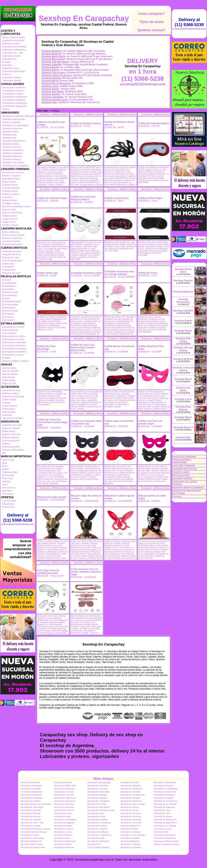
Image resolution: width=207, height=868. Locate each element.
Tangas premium (10, 219)
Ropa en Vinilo (9, 210)
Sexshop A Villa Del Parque (34, 832)
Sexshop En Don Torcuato (133, 804)
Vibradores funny (10, 132)
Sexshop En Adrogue (130, 798)
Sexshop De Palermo (64, 810)
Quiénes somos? (151, 30)
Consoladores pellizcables (14, 97)
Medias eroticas (10, 200)
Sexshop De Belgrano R (165, 820)
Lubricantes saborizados (14, 71)
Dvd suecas (8, 317)
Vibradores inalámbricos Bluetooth (18, 116)
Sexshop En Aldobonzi (165, 795)
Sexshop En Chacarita (31, 795)
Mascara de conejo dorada (52, 497)
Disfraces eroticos (11, 194)
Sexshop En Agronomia (65, 798)
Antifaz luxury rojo (47, 273)
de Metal (6, 358)
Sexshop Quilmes (51, 78)
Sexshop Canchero (63, 826)
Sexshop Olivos (50, 89)
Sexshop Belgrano (52, 51)
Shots (5, 484)
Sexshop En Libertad (130, 832)
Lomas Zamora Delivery (99, 847)
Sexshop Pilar (49, 102)
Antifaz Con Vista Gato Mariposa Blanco (83, 198)
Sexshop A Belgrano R (31, 841)
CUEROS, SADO (181, 472)
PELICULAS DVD (181, 475)
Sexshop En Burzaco (164, 786)
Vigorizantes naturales (13, 418)
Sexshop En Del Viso (64, 804)
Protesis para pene (11, 447)
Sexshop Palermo (51, 54)
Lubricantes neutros (11, 56)
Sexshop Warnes (51, 94)
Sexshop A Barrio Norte (32, 844)
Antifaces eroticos (11, 393)
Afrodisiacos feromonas (13, 396)
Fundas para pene (11, 440)
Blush (5, 466)
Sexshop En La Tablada (165, 826)
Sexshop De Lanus (63, 813)
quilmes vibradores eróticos (167, 844)
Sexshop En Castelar (130, 792)
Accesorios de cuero (12, 251)
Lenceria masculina (11, 241)
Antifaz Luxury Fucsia (117, 198)
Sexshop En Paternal (64, 847)
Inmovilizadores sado (12, 260)
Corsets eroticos (10, 191)
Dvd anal (6, 280)
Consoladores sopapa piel (14, 106)
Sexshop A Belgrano (130, 841)
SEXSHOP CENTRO (183, 479)
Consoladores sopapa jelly (15, 103)
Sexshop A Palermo (63, 835)
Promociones (8, 507)
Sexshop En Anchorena (165, 792)
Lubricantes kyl (9, 59)
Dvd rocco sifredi (10, 311)
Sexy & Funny (9, 488)
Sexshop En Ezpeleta (31, 810)
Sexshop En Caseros (64, 792)
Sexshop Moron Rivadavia (56, 83)
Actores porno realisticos (14, 87)
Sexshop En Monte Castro (166, 841)
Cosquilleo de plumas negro (86, 273)
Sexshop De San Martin (98, 807)
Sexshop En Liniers (30, 835)
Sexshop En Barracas (64, 789)
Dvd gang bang (9, 295)
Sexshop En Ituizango (131, 820)
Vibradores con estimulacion (15, 125)
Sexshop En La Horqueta (99, 823)
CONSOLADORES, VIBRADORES (182, 461)
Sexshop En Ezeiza (130, 807)
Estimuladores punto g (13, 355)
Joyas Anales (8, 377)
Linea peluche (9, 270)
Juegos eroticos (10, 406)
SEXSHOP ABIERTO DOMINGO (188, 488)
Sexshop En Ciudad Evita (133, 795)
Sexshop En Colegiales (98, 801)
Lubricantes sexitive (11, 77)
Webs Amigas (103, 779)
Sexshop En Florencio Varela (101, 810)
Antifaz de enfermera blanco (154, 123)
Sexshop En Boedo (130, 782)
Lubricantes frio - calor (13, 53)
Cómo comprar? (151, 14)
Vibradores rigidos (11, 144)
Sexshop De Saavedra (165, 807)
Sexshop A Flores (62, 838)
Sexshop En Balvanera (131, 789)
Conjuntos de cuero (11, 254)
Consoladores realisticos (14, 100)
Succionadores (9, 333)
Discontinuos (8, 504)
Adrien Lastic (8, 460)
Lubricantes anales (11, 43)
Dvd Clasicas (8, 314)
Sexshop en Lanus (163, 829)
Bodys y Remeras (11, 232)
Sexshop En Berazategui (99, 782)
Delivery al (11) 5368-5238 (18, 518)
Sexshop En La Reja (97, 826)
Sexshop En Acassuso (64, 801)
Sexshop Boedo (50, 67)
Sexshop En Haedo (163, 816)
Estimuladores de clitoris (14, 336)
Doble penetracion (11, 437)
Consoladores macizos (13, 91)
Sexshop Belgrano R (130, 826)
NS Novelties (8, 475)
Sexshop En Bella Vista (65, 786)
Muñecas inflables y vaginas (15, 361)
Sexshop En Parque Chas (33, 847)
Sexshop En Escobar (64, 807)
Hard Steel (7, 491)
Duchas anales (9, 368)
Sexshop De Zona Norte (32, 807)
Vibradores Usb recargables (15, 165)
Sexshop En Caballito (31, 789)
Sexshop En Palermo (130, 844)
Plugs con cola (9, 383)
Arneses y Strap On (11, 434)
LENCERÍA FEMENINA (184, 466)
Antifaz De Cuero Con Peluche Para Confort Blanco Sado (83, 348)
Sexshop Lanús (50, 86)
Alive (4, 463)
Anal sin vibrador (10, 374)
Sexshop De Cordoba (31, 820)
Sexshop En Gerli (162, 813)
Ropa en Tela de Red (12, 213)
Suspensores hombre (12, 244)
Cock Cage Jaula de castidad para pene (48, 572)
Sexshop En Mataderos (165, 838)
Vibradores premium (12, 147)
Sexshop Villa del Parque (55, 62)
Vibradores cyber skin (12, 128)
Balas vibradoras (10, 330)
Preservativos (9, 409)
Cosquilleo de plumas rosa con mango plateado (119, 273)
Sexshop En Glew (62, 816)
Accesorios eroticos (11, 390)
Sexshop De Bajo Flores (165, 823)
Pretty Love (8, 478)
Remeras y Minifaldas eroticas (16, 206)
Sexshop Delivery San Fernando (36, 804)
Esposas (6, 403)
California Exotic (10, 472)
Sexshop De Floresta (31, 816)
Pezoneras (7, 415)
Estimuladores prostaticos (14, 352)
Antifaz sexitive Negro (151, 198)
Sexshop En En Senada (165, 804)
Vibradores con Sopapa (13, 162)
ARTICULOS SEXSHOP (184, 457)
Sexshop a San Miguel (98, 832)
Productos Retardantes (13, 450)
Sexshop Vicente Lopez (54, 100)
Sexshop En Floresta (31, 813)
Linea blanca (8, 267)
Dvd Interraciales (10, 305)
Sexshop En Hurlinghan (65, 820)
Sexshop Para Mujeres (183, 408)
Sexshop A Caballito (130, 838)
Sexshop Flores (50, 70)
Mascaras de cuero (11, 273)
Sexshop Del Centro (97, 804)
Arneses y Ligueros (11, 176)
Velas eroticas (9, 412)
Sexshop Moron (50, 81)
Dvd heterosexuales (11, 301)
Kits (4, 453)
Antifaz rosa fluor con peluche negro (150, 422)
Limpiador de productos (13, 40)
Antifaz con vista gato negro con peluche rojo (86, 422)
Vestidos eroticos (10, 225)
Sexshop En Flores (129, 810)
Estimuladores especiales (14, 342)
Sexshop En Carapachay (84, 18)
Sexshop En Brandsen (98, 786)
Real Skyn (7, 65)
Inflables (6, 444)
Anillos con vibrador (11, 122)
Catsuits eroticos (10, 185)
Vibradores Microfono (12, 156)
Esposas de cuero (11, 257)
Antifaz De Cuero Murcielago (46, 348)
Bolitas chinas (9, 431)
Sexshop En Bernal (63, 782)
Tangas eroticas (10, 216)
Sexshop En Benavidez (165, 782)
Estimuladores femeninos (14, 345)
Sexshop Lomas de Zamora (57, 75)
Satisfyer (6, 481)
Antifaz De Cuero (148, 273)
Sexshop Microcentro (53, 59)
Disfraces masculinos (12, 238)
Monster (6, 109)
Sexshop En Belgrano (131, 786)
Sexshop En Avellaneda (98, 792)
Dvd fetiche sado (10, 292)
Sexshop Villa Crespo (53, 73)
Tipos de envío (151, 22)
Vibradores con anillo (12, 425)
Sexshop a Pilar (161, 832)
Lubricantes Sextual (11, 81)
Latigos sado (8, 264)
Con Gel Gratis (9, 501)
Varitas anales (9, 380)
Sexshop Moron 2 (183, 427)
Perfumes (7, 74)
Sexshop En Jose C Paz (32, 823)
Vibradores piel (9, 138)
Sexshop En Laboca (63, 829)
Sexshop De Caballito (98, 820)
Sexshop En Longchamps (99, 835)
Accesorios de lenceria (13, 172)
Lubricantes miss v (11, 68)
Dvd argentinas (9, 283)
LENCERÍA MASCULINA (185, 469)
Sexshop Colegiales (52, 97)
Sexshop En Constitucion (166, 801)
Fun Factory (8, 494)
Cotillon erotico (9, 400)
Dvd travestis (8, 320)
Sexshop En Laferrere (98, 829)
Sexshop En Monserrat (65, 841)
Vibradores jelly (9, 135)
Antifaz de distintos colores (86, 123)
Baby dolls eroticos (11, 179)
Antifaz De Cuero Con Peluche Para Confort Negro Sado (53, 422)
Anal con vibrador (10, 371)
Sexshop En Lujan (96, 838)
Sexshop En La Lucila (131, 823)
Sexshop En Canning (97, 789)
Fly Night (6, 62)
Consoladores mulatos (13, 94)
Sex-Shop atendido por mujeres (36, 829)
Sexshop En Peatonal (131, 847)
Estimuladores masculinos (14, 349)
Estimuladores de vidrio (13, 339)
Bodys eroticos (9, 182)
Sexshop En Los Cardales (133, 835)
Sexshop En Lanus (63, 832)
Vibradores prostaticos (13, 150)
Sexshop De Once (162, 810)
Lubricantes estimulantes (14, 50)
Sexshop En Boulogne (31, 786)
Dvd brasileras (9, 286)
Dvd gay (6, 298)
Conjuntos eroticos (11, 188)
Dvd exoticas (8, 289)
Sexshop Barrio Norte (53, 56)
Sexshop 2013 (94, 844)
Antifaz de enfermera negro (52, 198)
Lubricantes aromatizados (14, 47)
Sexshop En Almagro (97, 795)
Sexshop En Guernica (131, 816)
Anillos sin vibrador (11, 428)
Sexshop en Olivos (63, 844)
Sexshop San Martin (53, 92)
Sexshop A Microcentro (165, 835)
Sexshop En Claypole (97, 798)
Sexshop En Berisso (30, 782)
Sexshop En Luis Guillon (32, 838)
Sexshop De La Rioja (130, 813)
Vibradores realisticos (12, 153)
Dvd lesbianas (9, 308)
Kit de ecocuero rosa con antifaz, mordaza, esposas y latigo (86, 572)
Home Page (42, 111)
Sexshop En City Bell (64, 795)
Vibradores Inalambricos (14, 141)
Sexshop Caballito (52, 64)
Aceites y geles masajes (14, 37)
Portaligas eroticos (11, 203)
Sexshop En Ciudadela (31, 798)
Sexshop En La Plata (31, 826)
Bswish (6, 469)
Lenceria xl (7, 197)
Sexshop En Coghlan (164, 798)
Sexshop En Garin (96, 813)
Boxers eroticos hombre (13, 235)
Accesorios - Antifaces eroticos (54, 114)
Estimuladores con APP (13, 327)
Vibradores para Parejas (14, 119)
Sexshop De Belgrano (64, 823)
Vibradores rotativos (12, 159)
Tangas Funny (9, 222)
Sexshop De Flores (96, 816)
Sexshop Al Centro (129, 829)
